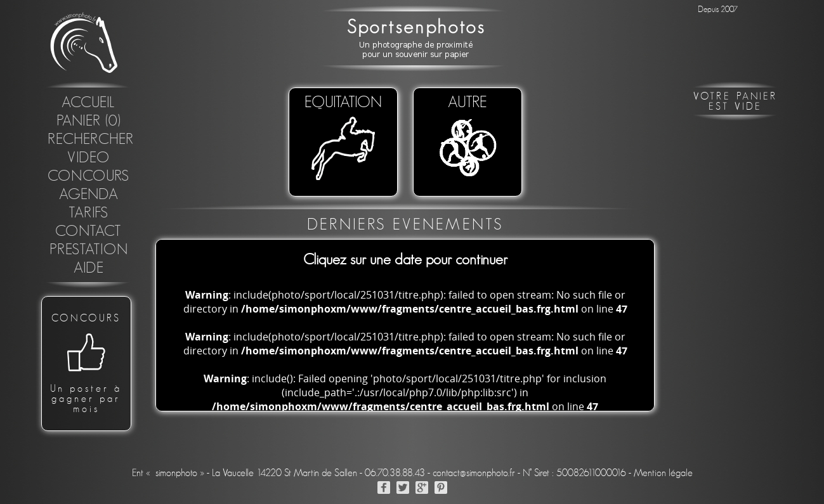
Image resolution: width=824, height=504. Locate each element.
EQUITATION (343, 139)
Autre (468, 139)
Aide (89, 268)
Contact (88, 231)
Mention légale (663, 473)
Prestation (89, 250)
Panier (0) (89, 121)
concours (88, 176)
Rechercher (91, 139)
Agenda (89, 195)
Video (88, 158)
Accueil (88, 103)
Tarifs (88, 213)
